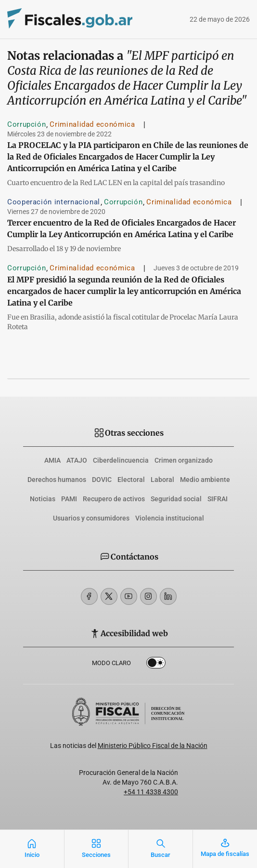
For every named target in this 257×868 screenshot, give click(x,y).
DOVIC (102, 480)
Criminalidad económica (92, 124)
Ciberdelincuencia (121, 460)
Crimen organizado (184, 460)
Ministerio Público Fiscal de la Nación (153, 746)
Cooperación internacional (54, 202)
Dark (156, 665)
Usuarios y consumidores (91, 518)
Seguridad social (176, 499)
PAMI (69, 499)
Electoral (131, 480)
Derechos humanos (57, 480)
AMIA (52, 460)
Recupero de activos (114, 499)
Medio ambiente (205, 480)
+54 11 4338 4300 (151, 792)
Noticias (43, 499)
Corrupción (26, 124)
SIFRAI (218, 499)
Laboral (162, 480)
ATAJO (77, 460)
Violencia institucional (170, 518)
